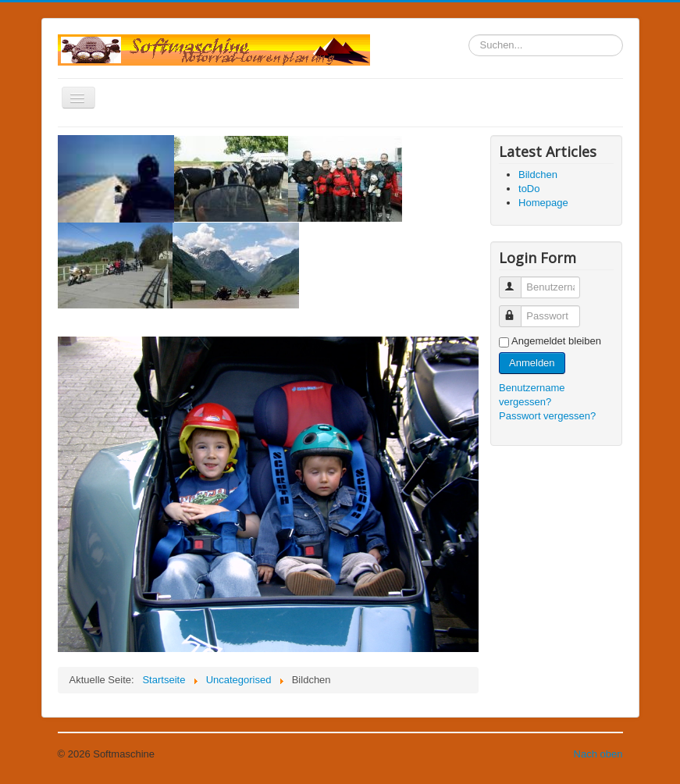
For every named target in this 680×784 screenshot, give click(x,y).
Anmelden (532, 363)
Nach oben (598, 754)
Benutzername (517, 281)
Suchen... (469, 35)
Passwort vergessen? (547, 416)
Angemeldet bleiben (556, 341)
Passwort (517, 310)
